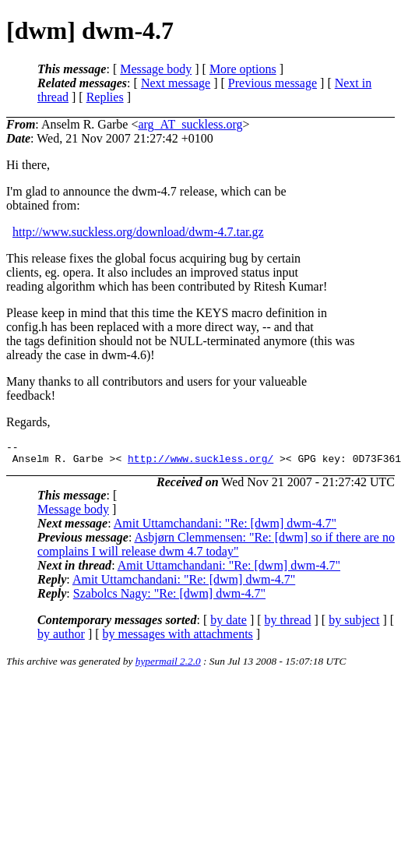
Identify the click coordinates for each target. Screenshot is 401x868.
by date (229, 625)
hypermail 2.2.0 (168, 666)
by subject (354, 625)
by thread (288, 625)
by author (61, 639)
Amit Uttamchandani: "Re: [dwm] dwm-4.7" (225, 528)
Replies (105, 97)
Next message (176, 83)
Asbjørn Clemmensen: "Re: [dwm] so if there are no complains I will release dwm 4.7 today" (216, 549)
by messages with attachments (178, 639)
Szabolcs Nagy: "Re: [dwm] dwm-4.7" (169, 598)
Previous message (273, 83)
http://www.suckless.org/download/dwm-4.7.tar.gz (138, 232)
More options (243, 69)
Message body (156, 69)
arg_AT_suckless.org (190, 124)
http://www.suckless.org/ (200, 463)
